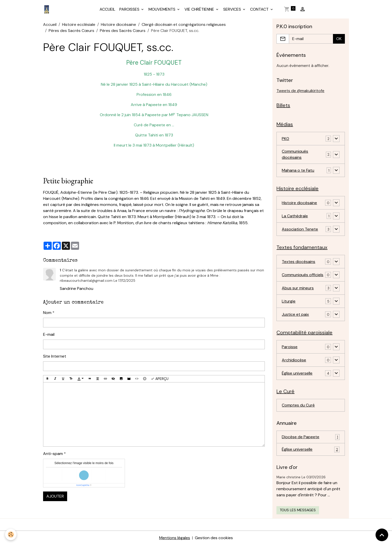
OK (339, 39)
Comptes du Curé (298, 405)
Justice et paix (295, 314)
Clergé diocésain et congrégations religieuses (184, 24)
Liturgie (289, 301)
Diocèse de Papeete (311, 437)
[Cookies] (11, 534)
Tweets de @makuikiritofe (300, 91)
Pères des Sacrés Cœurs (71, 31)
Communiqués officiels (303, 275)
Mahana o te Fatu (298, 170)
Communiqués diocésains (295, 154)
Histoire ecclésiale (79, 24)
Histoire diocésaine (118, 24)
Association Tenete (300, 229)
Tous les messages (298, 510)
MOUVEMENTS (162, 9)
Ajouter (55, 496)
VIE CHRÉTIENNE (200, 9)
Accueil (50, 24)
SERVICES (233, 9)
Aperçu (160, 379)
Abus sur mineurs (298, 288)
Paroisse (290, 347)
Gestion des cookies (214, 538)
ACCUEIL (107, 9)
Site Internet (55, 356)
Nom (47, 313)
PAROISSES (130, 9)
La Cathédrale (295, 216)
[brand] (48, 9)
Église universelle (297, 373)
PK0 (285, 139)
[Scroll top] (382, 535)
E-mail (49, 334)
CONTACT (260, 9)
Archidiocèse (294, 360)
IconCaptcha (83, 485)
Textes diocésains (298, 262)
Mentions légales (175, 538)
